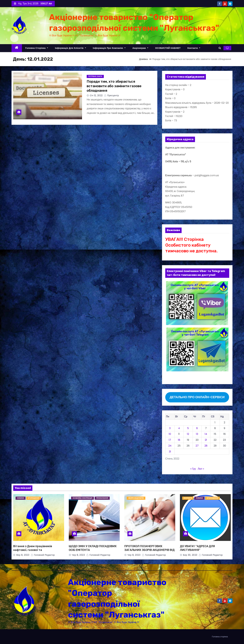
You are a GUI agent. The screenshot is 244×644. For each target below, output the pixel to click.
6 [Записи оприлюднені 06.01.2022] (197, 428)
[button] (220, 48)
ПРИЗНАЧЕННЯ (102, 498)
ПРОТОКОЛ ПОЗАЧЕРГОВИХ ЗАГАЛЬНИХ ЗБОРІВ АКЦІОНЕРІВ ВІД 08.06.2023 (149, 550)
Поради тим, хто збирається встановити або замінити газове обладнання (114, 86)
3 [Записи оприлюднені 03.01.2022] (170, 428)
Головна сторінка (37, 48)
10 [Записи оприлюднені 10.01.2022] (170, 434)
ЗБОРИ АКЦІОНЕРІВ (136, 498)
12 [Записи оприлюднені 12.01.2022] (188, 434)
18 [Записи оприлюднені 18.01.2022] (179, 440)
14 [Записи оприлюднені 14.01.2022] (206, 434)
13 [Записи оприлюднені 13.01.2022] (197, 434)
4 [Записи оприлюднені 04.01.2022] (179, 428)
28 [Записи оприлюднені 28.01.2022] (206, 446)
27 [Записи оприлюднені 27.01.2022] (197, 446)
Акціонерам (140, 48)
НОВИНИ (21, 498)
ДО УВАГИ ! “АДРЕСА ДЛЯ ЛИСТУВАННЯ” (197, 548)
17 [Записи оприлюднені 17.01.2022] (170, 440)
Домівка (143, 59)
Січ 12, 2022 (96, 95)
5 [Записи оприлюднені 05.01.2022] (188, 428)
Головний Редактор (43, 555)
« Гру (193, 469)
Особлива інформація (82, 498)
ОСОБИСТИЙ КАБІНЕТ (168, 48)
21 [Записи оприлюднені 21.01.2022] (206, 440)
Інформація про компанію (109, 48)
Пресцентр (111, 95)
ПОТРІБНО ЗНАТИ (95, 76)
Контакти (194, 48)
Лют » (201, 469)
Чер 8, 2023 (78, 555)
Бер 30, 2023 (190, 555)
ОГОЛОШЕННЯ (34, 498)
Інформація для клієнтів (70, 48)
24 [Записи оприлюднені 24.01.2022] (170, 446)
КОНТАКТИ (188, 498)
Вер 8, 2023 (23, 555)
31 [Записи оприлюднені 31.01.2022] (170, 452)
